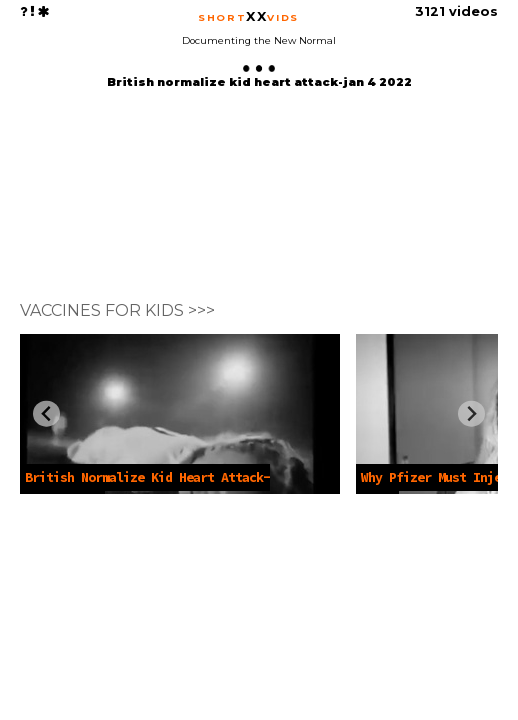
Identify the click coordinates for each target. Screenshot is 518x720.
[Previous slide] (46, 413)
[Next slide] (471, 413)
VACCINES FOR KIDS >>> (117, 310)
